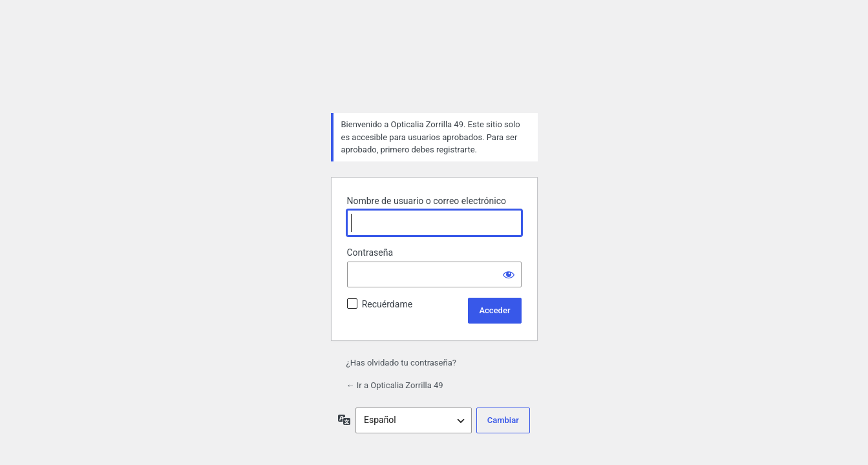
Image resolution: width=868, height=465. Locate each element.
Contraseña (370, 253)
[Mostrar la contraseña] (509, 274)
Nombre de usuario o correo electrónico (427, 201)
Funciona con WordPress (434, 70)
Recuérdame (387, 304)
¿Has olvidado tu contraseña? (401, 363)
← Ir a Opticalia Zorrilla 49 (395, 385)
